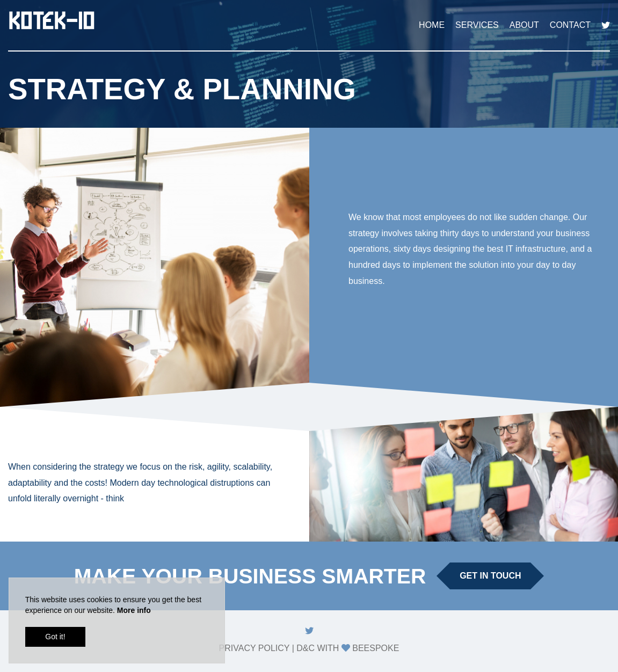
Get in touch (490, 576)
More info (134, 611)
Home (432, 25)
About (524, 25)
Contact (570, 25)
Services (477, 25)
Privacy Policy (255, 648)
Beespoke (376, 648)
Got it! (55, 638)
